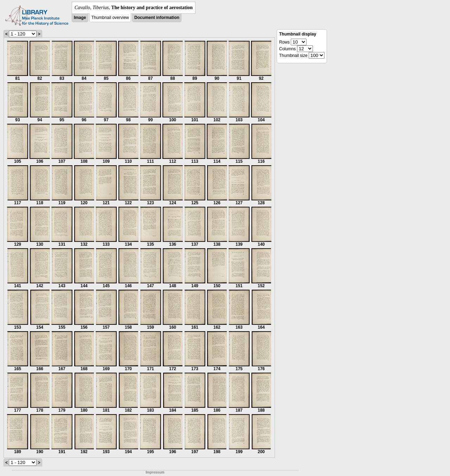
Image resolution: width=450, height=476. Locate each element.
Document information (157, 18)
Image (80, 18)
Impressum (155, 472)
